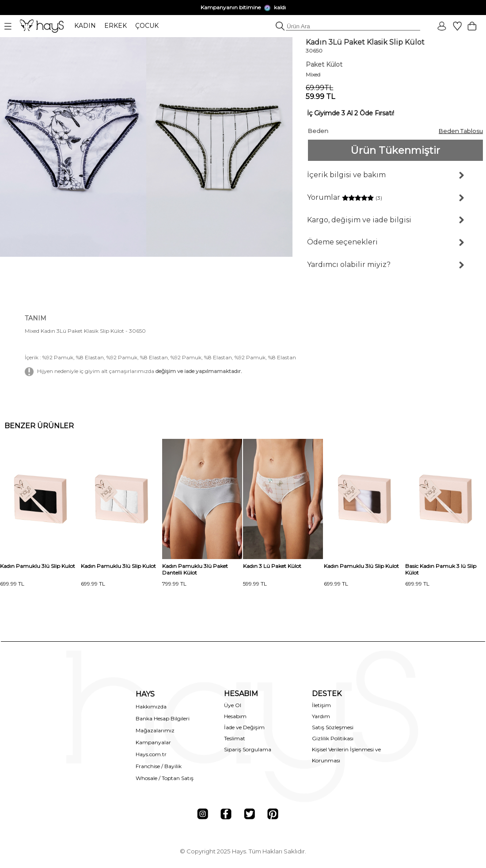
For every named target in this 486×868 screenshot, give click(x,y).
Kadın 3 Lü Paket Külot (272, 566)
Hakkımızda (151, 706)
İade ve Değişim (244, 727)
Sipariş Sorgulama (248, 749)
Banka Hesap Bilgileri (163, 718)
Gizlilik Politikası (333, 738)
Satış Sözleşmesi (333, 727)
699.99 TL (12, 584)
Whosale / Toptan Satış (165, 778)
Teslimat (235, 738)
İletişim (321, 705)
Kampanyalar (153, 742)
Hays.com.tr (151, 754)
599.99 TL (255, 584)
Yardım (321, 716)
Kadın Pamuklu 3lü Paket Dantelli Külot (195, 569)
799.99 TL (174, 584)
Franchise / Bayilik (159, 766)
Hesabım (235, 716)
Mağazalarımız (155, 730)
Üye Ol (233, 705)
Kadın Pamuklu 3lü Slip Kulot (38, 566)
